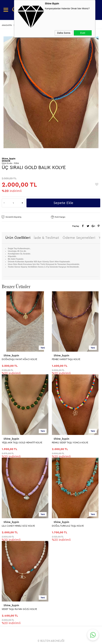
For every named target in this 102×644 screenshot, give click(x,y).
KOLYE (8, 432)
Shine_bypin (11, 356)
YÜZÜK (9, 447)
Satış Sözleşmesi (15, 492)
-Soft (33, 640)
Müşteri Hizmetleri (16, 544)
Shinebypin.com (65, 630)
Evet (83, 33)
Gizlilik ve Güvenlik (16, 507)
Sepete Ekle (63, 203)
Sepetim (9, 552)
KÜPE (7, 440)
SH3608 (6, 161)
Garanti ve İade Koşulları (20, 500)
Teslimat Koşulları (16, 477)
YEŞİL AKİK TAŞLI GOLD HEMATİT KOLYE (72, 359)
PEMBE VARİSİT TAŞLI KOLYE (16, 359)
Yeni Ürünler (12, 529)
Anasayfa (10, 521)
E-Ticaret (41, 640)
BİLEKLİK (9, 455)
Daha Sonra (64, 33)
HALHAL (9, 463)
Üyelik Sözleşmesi (16, 484)
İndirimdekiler (13, 537)
